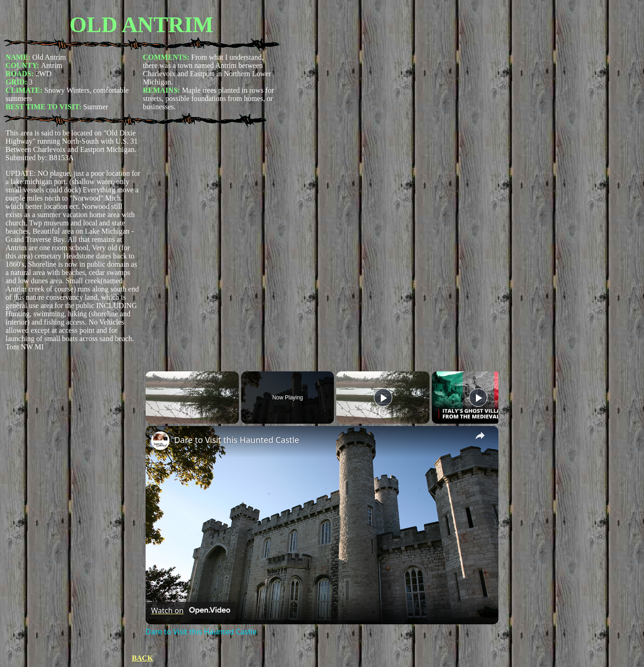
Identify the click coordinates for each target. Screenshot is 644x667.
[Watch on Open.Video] (191, 611)
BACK (142, 658)
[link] (160, 441)
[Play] (383, 398)
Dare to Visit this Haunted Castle (237, 440)
